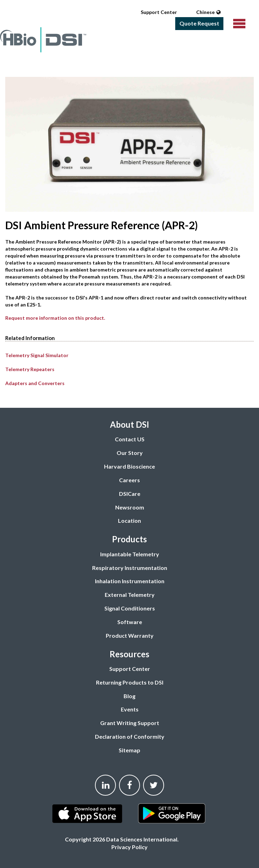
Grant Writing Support (130, 723)
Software (130, 622)
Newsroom (130, 507)
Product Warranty (130, 635)
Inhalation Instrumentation (130, 581)
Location (129, 520)
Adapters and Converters (35, 383)
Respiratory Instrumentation (130, 568)
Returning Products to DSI (130, 682)
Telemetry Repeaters (30, 369)
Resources (129, 654)
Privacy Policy (129, 847)
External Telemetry (130, 595)
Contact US (130, 439)
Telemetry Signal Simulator (37, 355)
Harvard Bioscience (129, 466)
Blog (129, 696)
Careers (129, 480)
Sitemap (129, 750)
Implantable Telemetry (130, 554)
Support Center (159, 12)
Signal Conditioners (130, 608)
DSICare (130, 494)
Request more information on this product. (55, 318)
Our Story (130, 453)
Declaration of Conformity (130, 736)
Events (130, 709)
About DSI (129, 424)
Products (129, 539)
